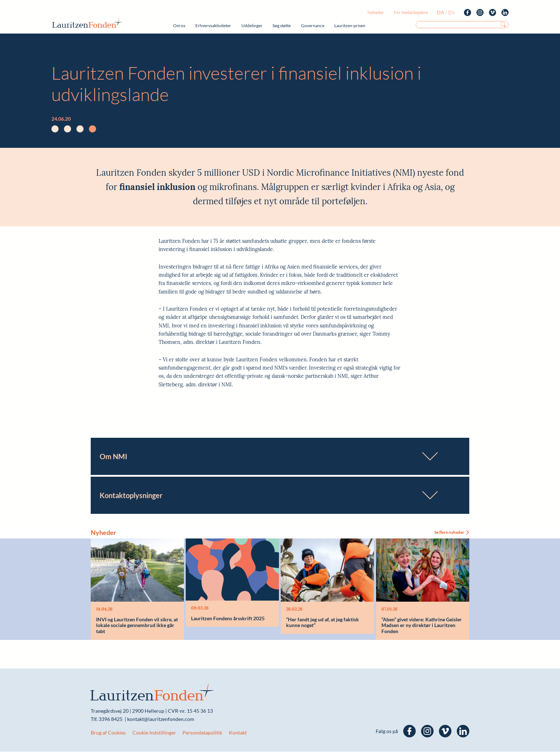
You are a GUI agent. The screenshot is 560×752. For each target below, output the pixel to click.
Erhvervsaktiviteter (213, 26)
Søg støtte (282, 26)
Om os (179, 26)
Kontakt (238, 733)
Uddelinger (252, 26)
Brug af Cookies (108, 733)
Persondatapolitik (202, 733)
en (452, 12)
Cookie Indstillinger (154, 733)
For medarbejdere (411, 12)
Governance (313, 26)
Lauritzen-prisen (350, 26)
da (441, 12)
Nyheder (376, 12)
